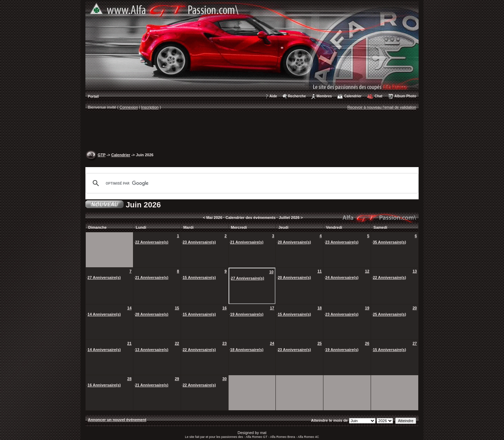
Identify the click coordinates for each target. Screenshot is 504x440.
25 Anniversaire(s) (389, 314)
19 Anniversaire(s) (247, 314)
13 (415, 271)
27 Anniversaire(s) (104, 277)
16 (224, 308)
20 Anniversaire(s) (294, 242)
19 (367, 308)
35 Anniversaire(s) (389, 242)
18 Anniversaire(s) (247, 350)
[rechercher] (251, 183)
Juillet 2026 (289, 218)
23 (224, 343)
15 (177, 308)
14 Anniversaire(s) (104, 314)
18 (320, 308)
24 (272, 343)
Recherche (297, 96)
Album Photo (405, 96)
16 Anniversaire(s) (104, 385)
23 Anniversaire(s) (199, 242)
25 (320, 343)
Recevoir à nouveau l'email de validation (382, 107)
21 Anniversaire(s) (247, 242)
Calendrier (353, 96)
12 (367, 271)
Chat (378, 96)
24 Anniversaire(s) (342, 277)
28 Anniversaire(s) (152, 314)
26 (367, 343)
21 (129, 343)
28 (129, 379)
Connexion (129, 107)
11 (320, 271)
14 (129, 308)
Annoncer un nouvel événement (117, 420)
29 (177, 379)
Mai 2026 (214, 218)
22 (177, 343)
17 (272, 308)
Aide (273, 96)
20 (415, 308)
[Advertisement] (252, 132)
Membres (324, 96)
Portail (93, 97)
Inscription (150, 107)
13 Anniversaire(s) (152, 350)
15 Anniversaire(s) (199, 277)
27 (415, 343)
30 (224, 379)
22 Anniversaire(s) (152, 242)
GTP (101, 155)
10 (271, 272)
